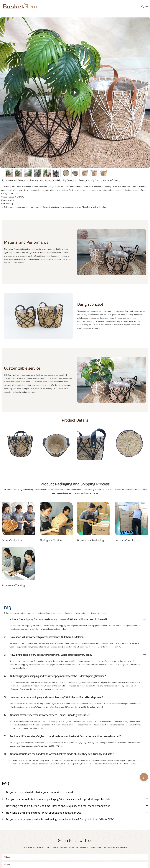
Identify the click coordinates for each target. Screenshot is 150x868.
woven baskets (59, 619)
